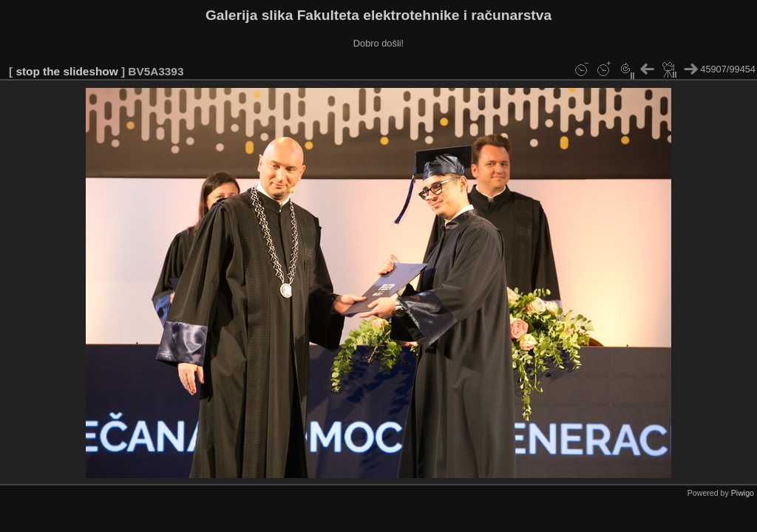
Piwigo (743, 493)
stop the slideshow (67, 71)
